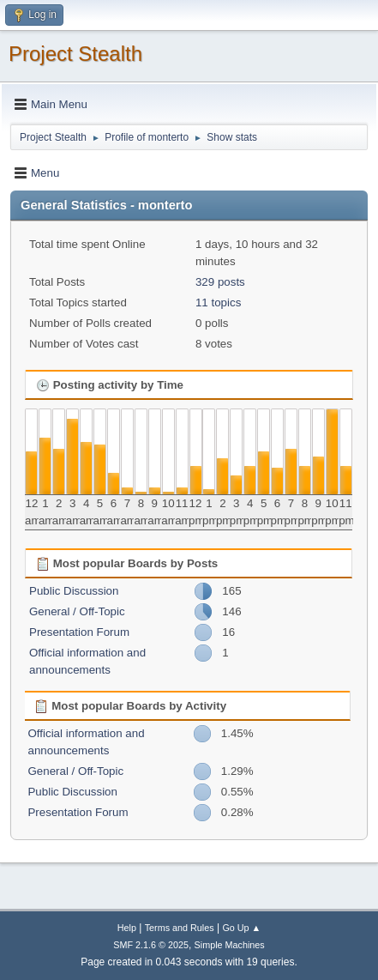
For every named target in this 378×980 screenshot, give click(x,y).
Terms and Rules (180, 928)
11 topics (218, 302)
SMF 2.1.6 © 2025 (151, 945)
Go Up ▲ (241, 928)
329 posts (220, 282)
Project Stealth (75, 54)
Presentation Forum (79, 632)
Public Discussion (74, 591)
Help (127, 928)
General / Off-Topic (77, 611)
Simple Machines (230, 945)
